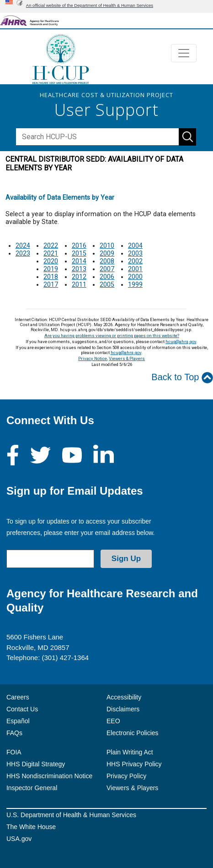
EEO (113, 721)
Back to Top (182, 378)
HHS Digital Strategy (36, 764)
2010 (107, 246)
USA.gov (19, 839)
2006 (107, 277)
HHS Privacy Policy (134, 764)
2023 (23, 254)
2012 (79, 277)
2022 (51, 246)
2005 (107, 285)
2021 (51, 254)
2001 (135, 269)
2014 (79, 261)
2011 (79, 285)
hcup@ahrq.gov (181, 341)
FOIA (14, 752)
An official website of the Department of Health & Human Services (90, 5)
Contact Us (22, 709)
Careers (18, 697)
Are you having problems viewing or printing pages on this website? (112, 336)
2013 (79, 269)
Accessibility (124, 697)
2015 (79, 254)
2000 (135, 277)
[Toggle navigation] (184, 53)
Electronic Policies (133, 733)
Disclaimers (123, 709)
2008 (107, 261)
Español (18, 721)
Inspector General (32, 788)
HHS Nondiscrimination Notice (49, 776)
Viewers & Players (127, 358)
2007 (107, 269)
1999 (135, 285)
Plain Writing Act (130, 752)
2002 (135, 261)
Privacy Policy (126, 776)
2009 (107, 254)
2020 (51, 261)
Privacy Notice (93, 358)
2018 (51, 277)
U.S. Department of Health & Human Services (71, 815)
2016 (79, 246)
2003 (135, 254)
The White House (31, 827)
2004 (135, 246)
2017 (51, 285)
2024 (23, 246)
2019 (51, 269)
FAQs (14, 733)
